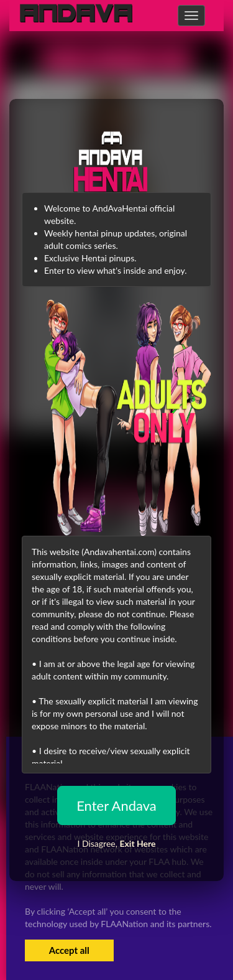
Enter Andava (116, 805)
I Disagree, (116, 843)
